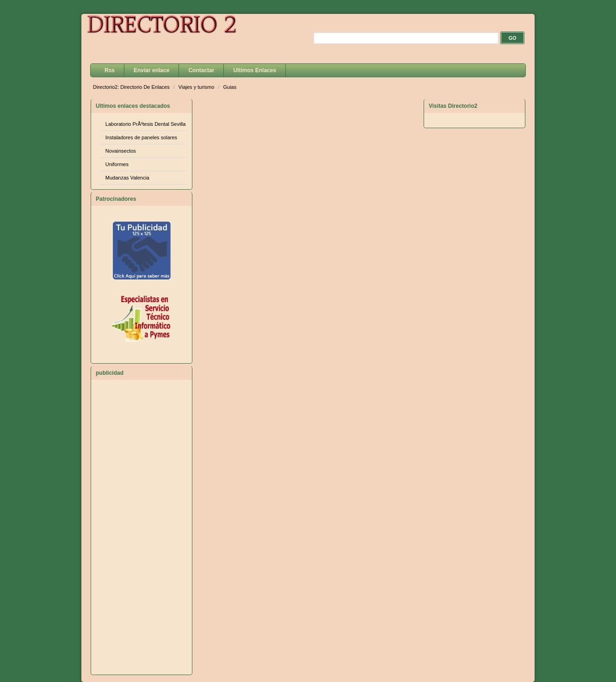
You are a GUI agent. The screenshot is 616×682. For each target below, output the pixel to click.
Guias (230, 87)
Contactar (201, 70)
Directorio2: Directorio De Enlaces (132, 87)
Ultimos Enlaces (255, 70)
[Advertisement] (142, 531)
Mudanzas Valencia (127, 178)
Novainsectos (121, 151)
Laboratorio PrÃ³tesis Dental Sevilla (146, 124)
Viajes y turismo (197, 87)
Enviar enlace (151, 70)
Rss (110, 70)
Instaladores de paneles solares (141, 137)
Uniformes (117, 164)
